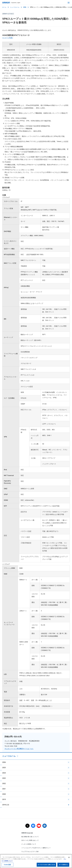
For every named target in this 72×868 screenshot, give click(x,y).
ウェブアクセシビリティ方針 (30, 852)
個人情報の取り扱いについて (30, 837)
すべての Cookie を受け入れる (46, 865)
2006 (25, 7)
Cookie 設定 (7, 865)
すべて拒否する (63, 865)
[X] (27, 826)
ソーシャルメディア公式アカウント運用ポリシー (36, 848)
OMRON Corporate (27, 833)
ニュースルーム (15, 7)
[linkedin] (45, 826)
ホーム (4, 7)
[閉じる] (69, 857)
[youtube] (39, 826)
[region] (36, 861)
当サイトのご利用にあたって (30, 840)
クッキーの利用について (29, 844)
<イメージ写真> (8, 38)
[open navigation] (69, 3)
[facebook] (33, 826)
